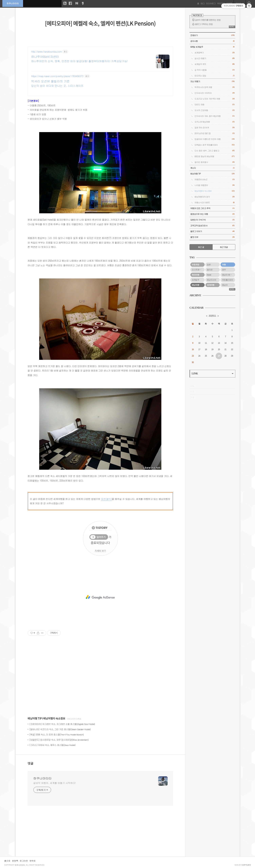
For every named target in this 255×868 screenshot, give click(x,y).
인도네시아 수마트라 (215, 93)
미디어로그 (211, 3)
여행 (224, 265)
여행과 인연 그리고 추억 (212, 208)
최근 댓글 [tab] (224, 247)
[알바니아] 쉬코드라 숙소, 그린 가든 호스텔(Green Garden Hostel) (60, 729)
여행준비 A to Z (215, 179)
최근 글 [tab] (201, 247)
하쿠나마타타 (13, 3)
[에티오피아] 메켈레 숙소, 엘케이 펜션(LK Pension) (100, 23)
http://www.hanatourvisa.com (47, 52)
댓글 (31, 764)
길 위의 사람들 (215, 70)
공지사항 (212, 41)
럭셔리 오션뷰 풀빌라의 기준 (50, 81)
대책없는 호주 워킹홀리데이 (215, 145)
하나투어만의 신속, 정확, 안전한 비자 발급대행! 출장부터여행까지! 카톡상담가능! (79, 61)
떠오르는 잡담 (215, 76)
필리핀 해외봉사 (215, 162)
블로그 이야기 (212, 231)
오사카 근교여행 (215, 110)
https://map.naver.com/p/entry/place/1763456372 (57, 76)
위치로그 (221, 3)
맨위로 (33, 861)
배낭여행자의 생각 (215, 197)
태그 (202, 3)
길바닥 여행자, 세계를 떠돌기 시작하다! (55, 783)
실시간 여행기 (215, 58)
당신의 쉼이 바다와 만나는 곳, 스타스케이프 (57, 86)
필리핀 (210, 270)
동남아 (225, 285)
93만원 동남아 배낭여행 (215, 156)
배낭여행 (196, 285)
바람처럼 (196, 265)
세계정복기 (215, 53)
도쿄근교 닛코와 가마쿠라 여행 (215, 99)
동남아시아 (212, 280)
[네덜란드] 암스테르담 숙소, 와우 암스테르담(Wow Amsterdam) (59, 740)
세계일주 (196, 280)
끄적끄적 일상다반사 (212, 226)
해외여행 (196, 275)
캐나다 (212, 168)
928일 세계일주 (212, 47)
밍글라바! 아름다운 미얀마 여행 (215, 139)
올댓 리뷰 (212, 237)
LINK (213, 373)
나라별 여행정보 (215, 185)
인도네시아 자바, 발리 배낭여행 (215, 116)
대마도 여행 (215, 105)
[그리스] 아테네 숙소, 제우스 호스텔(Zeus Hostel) (52, 745)
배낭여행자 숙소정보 (54, 719)
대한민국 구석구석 (212, 220)
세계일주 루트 (215, 64)
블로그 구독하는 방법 (204, 24)
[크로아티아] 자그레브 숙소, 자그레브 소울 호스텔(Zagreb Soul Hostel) (62, 724)
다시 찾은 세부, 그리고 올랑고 (215, 151)
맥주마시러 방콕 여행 (215, 87)
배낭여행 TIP (35, 719)
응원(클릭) (106, 499)
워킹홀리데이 (228, 280)
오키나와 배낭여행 (215, 122)
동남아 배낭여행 (229, 275)
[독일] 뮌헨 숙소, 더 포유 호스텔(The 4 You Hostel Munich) (57, 734)
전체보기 (212, 35)
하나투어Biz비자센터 (45, 57)
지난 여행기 (212, 81)
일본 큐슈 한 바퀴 (215, 128)
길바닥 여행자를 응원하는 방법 (208, 20)
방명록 (15, 861)
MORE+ (232, 27)
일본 (209, 265)
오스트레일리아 (198, 270)
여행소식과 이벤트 (215, 203)
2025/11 (212, 316)
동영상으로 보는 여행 (212, 214)
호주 (224, 270)
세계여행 (211, 285)
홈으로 (7, 861)
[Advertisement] (100, 597)
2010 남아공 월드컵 (215, 133)
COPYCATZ (246, 865)
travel (209, 275)
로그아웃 (24, 861)
